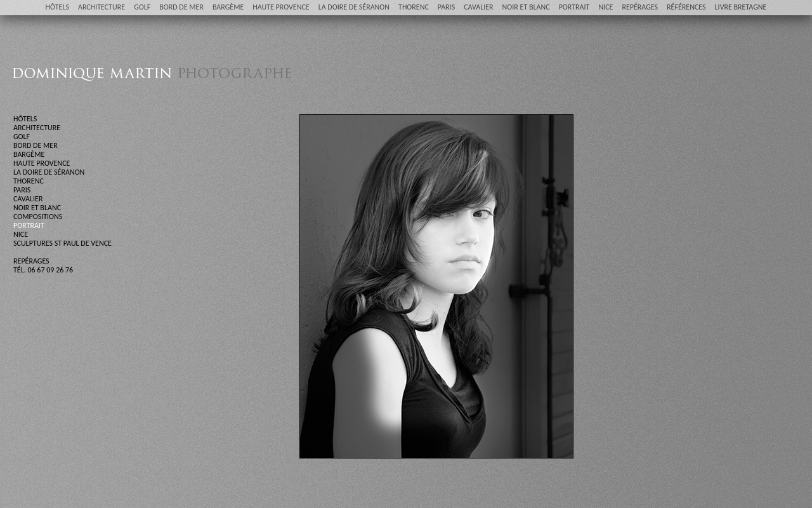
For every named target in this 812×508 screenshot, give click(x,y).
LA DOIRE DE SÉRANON (49, 172)
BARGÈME (29, 154)
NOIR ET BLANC (37, 208)
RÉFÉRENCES (686, 7)
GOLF (22, 137)
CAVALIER (28, 199)
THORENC (29, 181)
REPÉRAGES (31, 261)
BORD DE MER (36, 145)
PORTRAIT (574, 7)
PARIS (22, 190)
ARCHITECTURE (37, 128)
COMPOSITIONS (38, 217)
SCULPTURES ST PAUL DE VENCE (62, 243)
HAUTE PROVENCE (42, 163)
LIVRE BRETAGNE (741, 7)
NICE (21, 234)
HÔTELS (25, 119)
